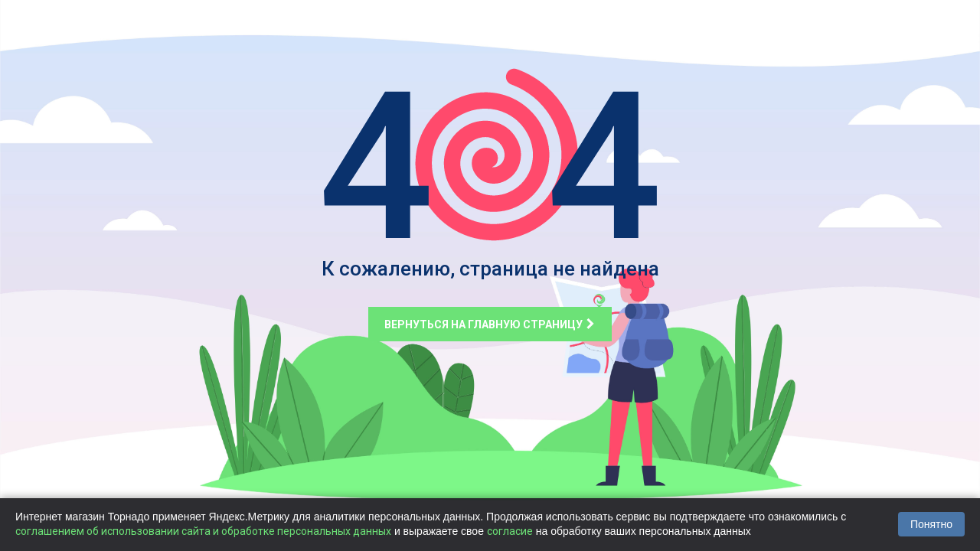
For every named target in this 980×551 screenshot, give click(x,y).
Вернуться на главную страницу (490, 324)
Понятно (931, 524)
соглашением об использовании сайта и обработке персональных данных (203, 531)
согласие (510, 531)
